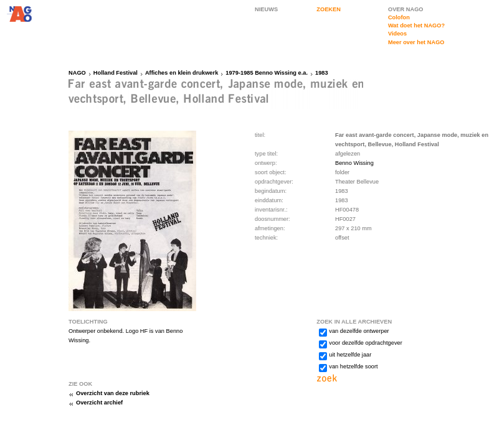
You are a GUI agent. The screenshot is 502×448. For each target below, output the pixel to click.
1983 (322, 73)
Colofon (399, 17)
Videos (397, 34)
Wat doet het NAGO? (416, 26)
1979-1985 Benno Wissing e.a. (267, 73)
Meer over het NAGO (416, 42)
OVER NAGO (406, 9)
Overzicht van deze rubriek (113, 393)
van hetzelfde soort (353, 366)
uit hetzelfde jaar (350, 355)
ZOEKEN (329, 9)
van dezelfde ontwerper (359, 331)
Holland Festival (116, 73)
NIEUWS (266, 9)
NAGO (77, 73)
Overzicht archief (99, 403)
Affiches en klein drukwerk (182, 73)
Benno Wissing (354, 163)
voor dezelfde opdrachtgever (365, 343)
